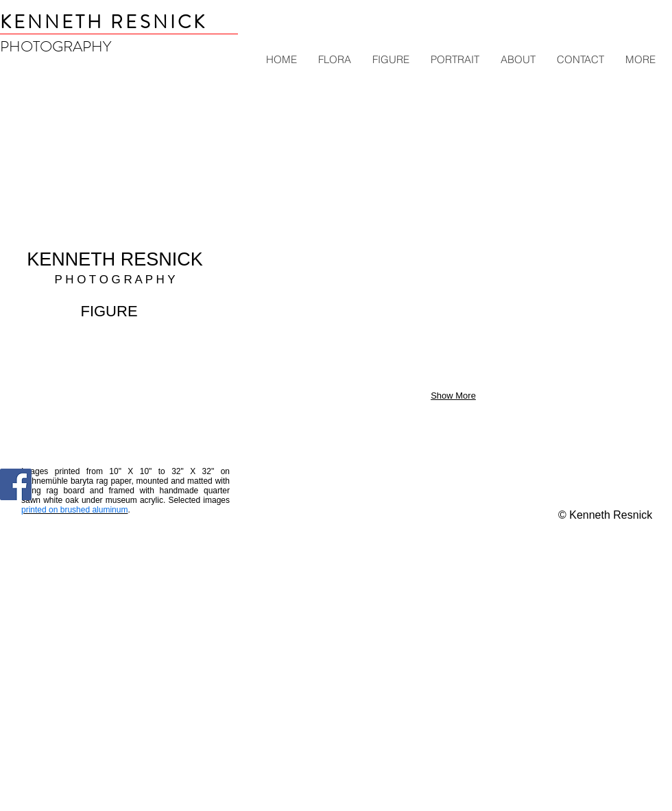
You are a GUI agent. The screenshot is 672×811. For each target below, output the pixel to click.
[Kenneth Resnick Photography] (16, 484)
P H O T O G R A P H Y (115, 280)
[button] (301, 137)
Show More (453, 396)
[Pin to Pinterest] (70, 493)
